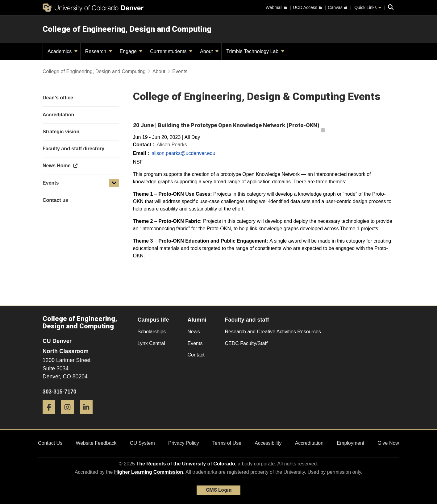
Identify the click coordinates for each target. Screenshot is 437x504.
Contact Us (50, 443)
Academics (62, 51)
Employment (350, 443)
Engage (131, 51)
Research (99, 51)
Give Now (388, 443)
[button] (114, 183)
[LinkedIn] (89, 416)
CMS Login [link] (219, 490)
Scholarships (152, 332)
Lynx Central (151, 343)
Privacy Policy (184, 443)
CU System (142, 443)
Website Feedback (96, 443)
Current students (171, 51)
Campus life (153, 320)
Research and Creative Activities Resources (273, 332)
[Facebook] (51, 416)
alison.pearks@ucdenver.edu (183, 153)
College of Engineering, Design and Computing (127, 29)
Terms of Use (227, 443)
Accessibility (268, 443)
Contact (196, 355)
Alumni (197, 320)
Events (51, 183)
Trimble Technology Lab (255, 51)
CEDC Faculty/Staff (246, 343)
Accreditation (309, 443)
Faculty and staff (247, 320)
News (194, 332)
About (209, 51)
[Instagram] (70, 416)
